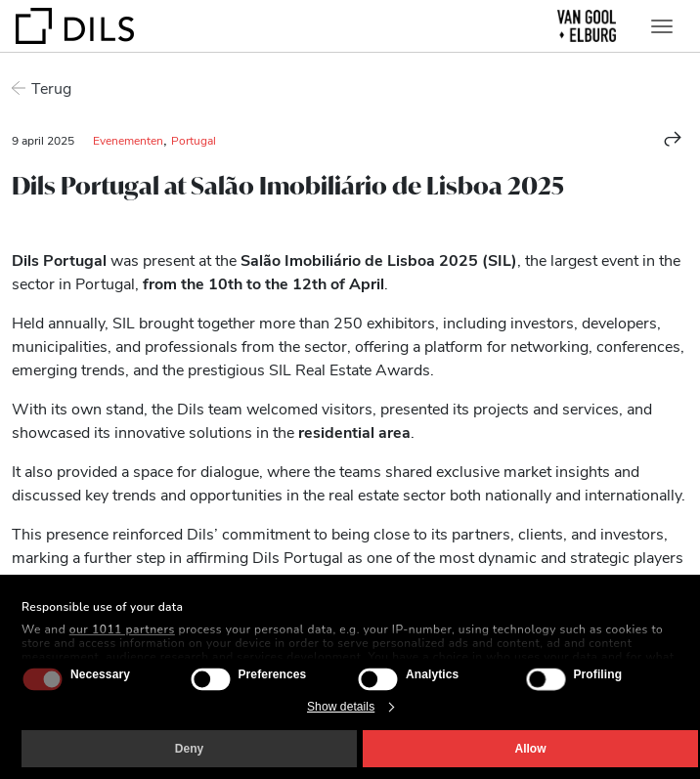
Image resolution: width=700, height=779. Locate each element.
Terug (51, 87)
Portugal (194, 140)
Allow (531, 749)
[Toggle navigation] (662, 26)
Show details (341, 707)
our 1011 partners (122, 629)
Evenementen (128, 140)
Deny (189, 749)
